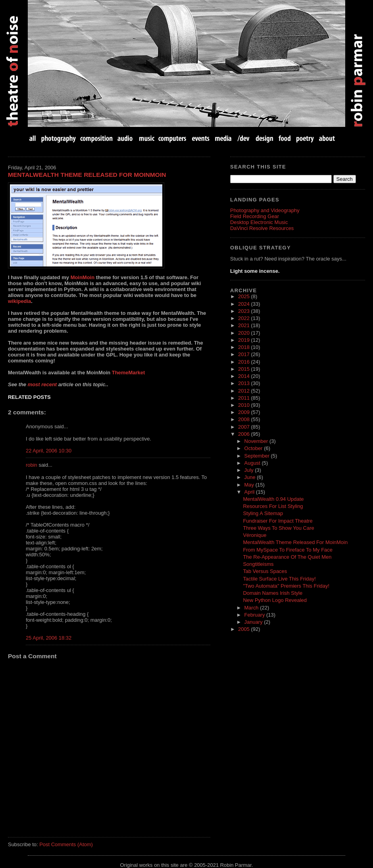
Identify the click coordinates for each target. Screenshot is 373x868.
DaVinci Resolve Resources (262, 228)
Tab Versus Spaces (265, 571)
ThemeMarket (129, 373)
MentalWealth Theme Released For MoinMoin (87, 175)
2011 (244, 398)
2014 (244, 376)
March (252, 608)
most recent (42, 384)
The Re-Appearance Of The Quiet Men (287, 557)
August (253, 463)
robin (32, 465)
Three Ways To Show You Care (278, 528)
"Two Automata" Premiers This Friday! (286, 586)
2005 (244, 629)
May (250, 485)
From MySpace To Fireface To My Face (288, 550)
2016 (244, 362)
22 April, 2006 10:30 (49, 451)
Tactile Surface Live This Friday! (279, 579)
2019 (244, 340)
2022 (244, 318)
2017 (244, 354)
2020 (244, 333)
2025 (244, 296)
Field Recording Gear (255, 216)
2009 (244, 412)
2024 (244, 304)
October (254, 448)
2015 (244, 369)
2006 (244, 434)
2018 (244, 347)
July (250, 470)
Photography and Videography (265, 210)
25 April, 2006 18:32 (49, 638)
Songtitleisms (258, 564)
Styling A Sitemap (263, 513)
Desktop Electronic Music (259, 222)
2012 (244, 391)
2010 (244, 405)
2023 (244, 311)
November (257, 441)
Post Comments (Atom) (66, 844)
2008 (244, 419)
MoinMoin (83, 277)
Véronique (255, 535)
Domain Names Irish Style (273, 593)
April (250, 492)
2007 (244, 427)
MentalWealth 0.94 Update (273, 499)
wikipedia (19, 301)
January (254, 622)
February (255, 615)
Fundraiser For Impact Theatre (278, 521)
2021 (244, 325)
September (258, 456)
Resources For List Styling (273, 506)
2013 (244, 383)
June (251, 477)
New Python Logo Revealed (275, 600)
